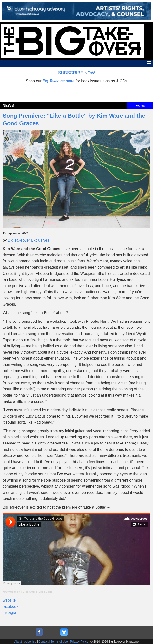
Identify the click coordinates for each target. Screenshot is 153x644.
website (9, 600)
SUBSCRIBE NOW (76, 73)
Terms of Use (59, 642)
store (59, 81)
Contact (43, 642)
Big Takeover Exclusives (28, 240)
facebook (10, 607)
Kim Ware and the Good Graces (20, 592)
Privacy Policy (79, 642)
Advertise (30, 642)
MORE (140, 106)
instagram (11, 613)
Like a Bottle (45, 592)
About (18, 642)
